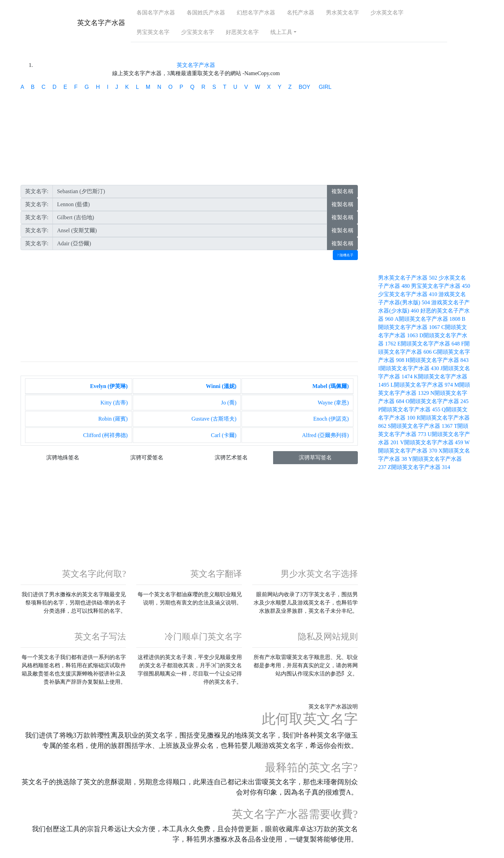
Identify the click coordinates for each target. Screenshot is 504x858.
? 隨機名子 (345, 255)
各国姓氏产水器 (206, 13)
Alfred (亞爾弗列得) (325, 435)
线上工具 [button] (281, 32)
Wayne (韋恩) (333, 403)
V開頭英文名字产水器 (432, 442)
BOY (305, 87)
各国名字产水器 (156, 13)
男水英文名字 (342, 13)
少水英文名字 (387, 13)
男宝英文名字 (153, 32)
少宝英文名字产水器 (408, 294)
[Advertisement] (189, 140)
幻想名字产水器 (256, 13)
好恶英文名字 (242, 32)
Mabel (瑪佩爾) (330, 386)
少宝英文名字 (198, 32)
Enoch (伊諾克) (331, 419)
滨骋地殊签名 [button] (63, 457)
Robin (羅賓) (113, 419)
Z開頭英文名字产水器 (419, 467)
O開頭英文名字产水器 (437, 401)
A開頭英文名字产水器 (428, 319)
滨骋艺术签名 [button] (231, 457)
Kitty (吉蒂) (114, 403)
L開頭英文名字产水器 (422, 385)
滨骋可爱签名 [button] (147, 457)
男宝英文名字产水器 (441, 286)
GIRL (325, 87)
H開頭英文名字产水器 (437, 360)
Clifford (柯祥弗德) (105, 435)
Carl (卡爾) (224, 435)
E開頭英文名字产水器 (429, 344)
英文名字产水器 (101, 23)
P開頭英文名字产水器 (410, 409)
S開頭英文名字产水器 (421, 426)
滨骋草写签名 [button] (315, 457)
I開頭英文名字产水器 (409, 368)
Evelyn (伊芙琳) (109, 386)
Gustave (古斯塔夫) (214, 419)
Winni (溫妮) (221, 386)
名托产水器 (301, 13)
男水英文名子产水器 (408, 278)
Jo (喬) (229, 403)
